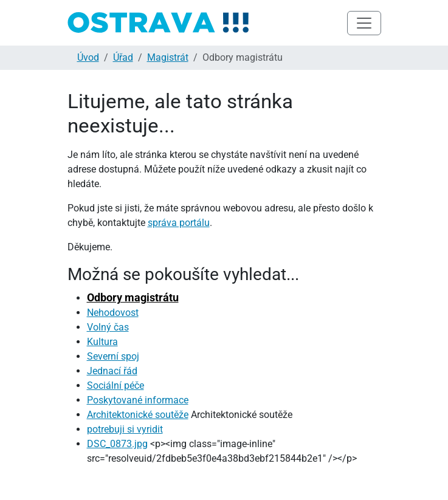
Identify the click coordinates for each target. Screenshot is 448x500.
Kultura (102, 342)
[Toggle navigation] (364, 23)
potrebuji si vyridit (125, 429)
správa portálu (179, 223)
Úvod (88, 57)
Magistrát (168, 57)
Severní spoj (113, 356)
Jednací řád (112, 371)
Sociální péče (115, 385)
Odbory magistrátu (133, 297)
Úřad (123, 57)
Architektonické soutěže (138, 415)
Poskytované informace (138, 400)
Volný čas (108, 327)
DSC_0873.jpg (117, 444)
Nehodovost (113, 313)
